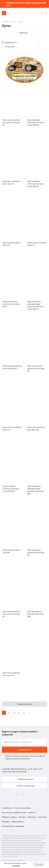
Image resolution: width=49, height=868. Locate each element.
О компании (7, 808)
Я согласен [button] (39, 864)
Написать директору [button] (25, 786)
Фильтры (24, 33)
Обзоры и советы (9, 817)
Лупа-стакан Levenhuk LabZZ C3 (12, 428)
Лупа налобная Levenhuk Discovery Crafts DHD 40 (35, 122)
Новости (32, 812)
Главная (5, 22)
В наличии (10, 47)
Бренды (22, 817)
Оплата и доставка (22, 808)
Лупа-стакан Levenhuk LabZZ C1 (37, 244)
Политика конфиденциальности (13, 861)
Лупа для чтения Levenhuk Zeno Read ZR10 (11, 304)
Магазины (32, 817)
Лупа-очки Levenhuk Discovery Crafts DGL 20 (11, 614)
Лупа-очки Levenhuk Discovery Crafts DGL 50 (11, 122)
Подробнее (16, 866)
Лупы (21, 22)
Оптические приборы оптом (14, 812)
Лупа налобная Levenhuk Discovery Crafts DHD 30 (11, 489)
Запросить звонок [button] (25, 779)
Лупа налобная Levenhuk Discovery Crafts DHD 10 (35, 184)
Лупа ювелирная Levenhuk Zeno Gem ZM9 (36, 614)
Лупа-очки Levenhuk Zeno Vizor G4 (11, 182)
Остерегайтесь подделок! (13, 826)
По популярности (9, 42)
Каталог (13, 22)
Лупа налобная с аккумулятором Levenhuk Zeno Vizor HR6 (36, 490)
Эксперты (6, 822)
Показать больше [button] (25, 704)
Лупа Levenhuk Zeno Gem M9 (11, 551)
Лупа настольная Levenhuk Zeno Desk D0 (36, 368)
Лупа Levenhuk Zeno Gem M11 (11, 244)
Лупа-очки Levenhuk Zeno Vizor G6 (36, 428)
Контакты (43, 817)
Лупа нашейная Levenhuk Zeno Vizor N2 (36, 553)
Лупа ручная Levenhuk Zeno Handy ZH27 (12, 367)
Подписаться (25, 750)
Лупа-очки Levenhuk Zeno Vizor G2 (11, 674)
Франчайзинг (18, 822)
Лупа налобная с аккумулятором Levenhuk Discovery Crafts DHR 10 (35, 305)
